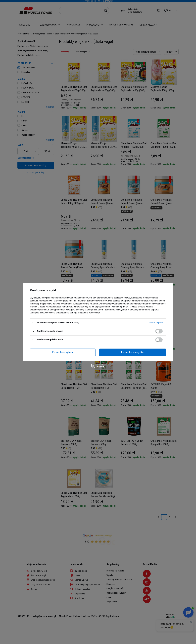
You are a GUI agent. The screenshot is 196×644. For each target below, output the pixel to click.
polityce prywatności (62, 304)
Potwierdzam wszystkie (133, 352)
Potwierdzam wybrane (63, 352)
